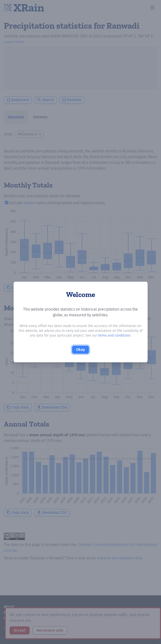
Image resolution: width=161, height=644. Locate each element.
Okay (80, 350)
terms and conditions (114, 335)
